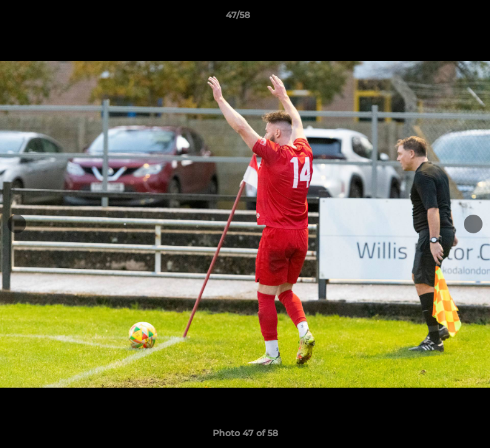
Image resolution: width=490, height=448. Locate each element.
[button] (438, 18)
